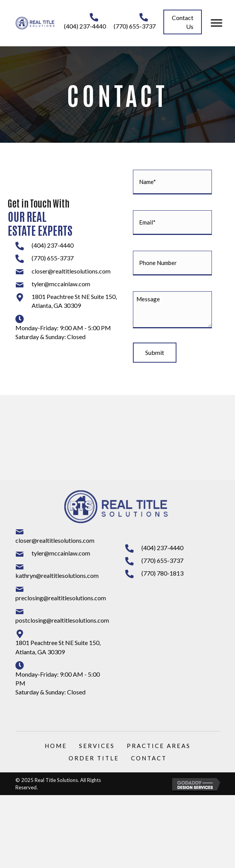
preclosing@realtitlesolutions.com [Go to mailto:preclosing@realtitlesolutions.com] (61, 598)
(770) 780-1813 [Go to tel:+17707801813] (162, 573)
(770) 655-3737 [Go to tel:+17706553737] (135, 26)
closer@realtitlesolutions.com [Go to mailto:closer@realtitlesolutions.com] (71, 271)
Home (56, 746)
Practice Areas (159, 746)
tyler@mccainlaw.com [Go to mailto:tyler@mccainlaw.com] (61, 284)
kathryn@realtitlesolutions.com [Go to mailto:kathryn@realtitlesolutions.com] (57, 575)
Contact (149, 758)
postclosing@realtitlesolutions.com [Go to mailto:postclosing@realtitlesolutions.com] (62, 620)
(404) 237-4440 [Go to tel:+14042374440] (85, 26)
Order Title (94, 758)
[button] (183, 22)
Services (97, 746)
